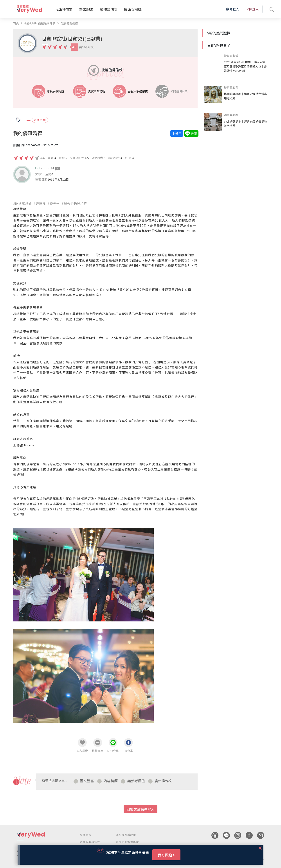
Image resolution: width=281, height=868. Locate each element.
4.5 (87, 158)
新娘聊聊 (86, 9)
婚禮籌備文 (109, 9)
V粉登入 (253, 9)
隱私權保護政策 (126, 835)
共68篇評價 (86, 47)
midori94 (48, 168)
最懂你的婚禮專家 (127, 842)
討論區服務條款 (90, 842)
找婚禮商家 (64, 9)
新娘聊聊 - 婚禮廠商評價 (40, 23)
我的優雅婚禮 (69, 23)
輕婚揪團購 (133, 9)
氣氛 (51, 158)
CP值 (128, 158)
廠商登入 (233, 9)
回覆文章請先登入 (140, 809)
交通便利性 (77, 158)
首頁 (16, 23)
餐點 (62, 158)
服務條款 (86, 835)
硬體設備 (97, 158)
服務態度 (114, 158)
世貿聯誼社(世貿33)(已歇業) (72, 38)
